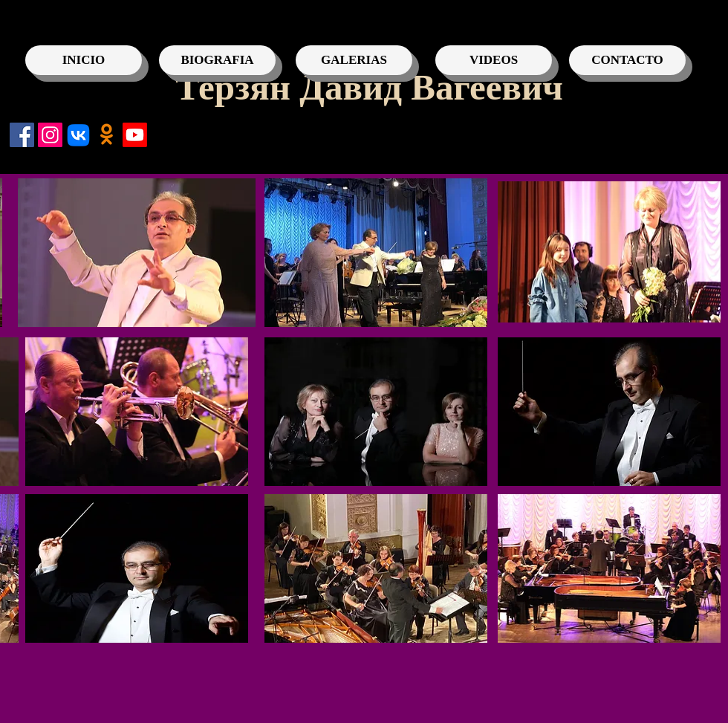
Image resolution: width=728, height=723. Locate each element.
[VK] (78, 135)
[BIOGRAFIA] (217, 60)
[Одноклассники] (107, 135)
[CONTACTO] (627, 60)
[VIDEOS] (494, 60)
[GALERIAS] (354, 60)
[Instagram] (50, 135)
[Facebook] (22, 135)
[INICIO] (84, 60)
